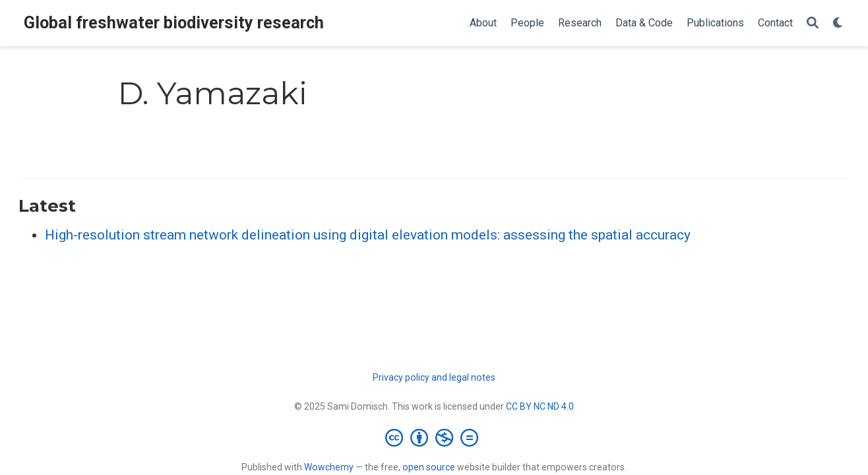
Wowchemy (329, 467)
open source (429, 467)
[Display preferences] (838, 23)
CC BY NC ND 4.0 (540, 406)
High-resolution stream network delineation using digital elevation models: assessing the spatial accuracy (368, 235)
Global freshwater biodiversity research (174, 23)
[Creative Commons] (434, 437)
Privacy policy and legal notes (434, 377)
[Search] (813, 23)
